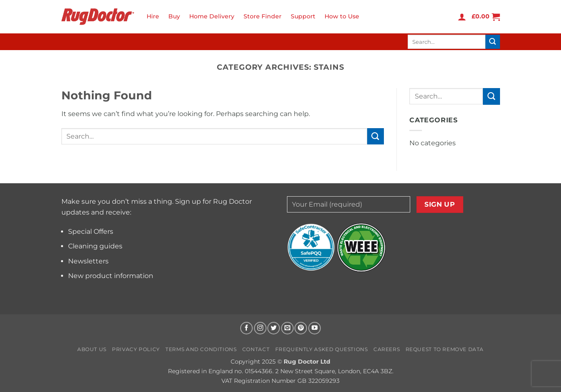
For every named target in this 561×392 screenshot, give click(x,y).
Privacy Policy (136, 349)
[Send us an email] (287, 328)
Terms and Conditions (201, 349)
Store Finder (263, 16)
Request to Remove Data (445, 349)
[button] (462, 17)
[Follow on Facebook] (246, 328)
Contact (256, 349)
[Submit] (492, 42)
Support (303, 16)
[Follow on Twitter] (274, 328)
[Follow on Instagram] (260, 328)
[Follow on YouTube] (315, 328)
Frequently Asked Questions (322, 349)
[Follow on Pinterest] (301, 328)
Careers (387, 349)
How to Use (342, 16)
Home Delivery (212, 16)
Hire (153, 16)
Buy (174, 16)
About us (92, 349)
